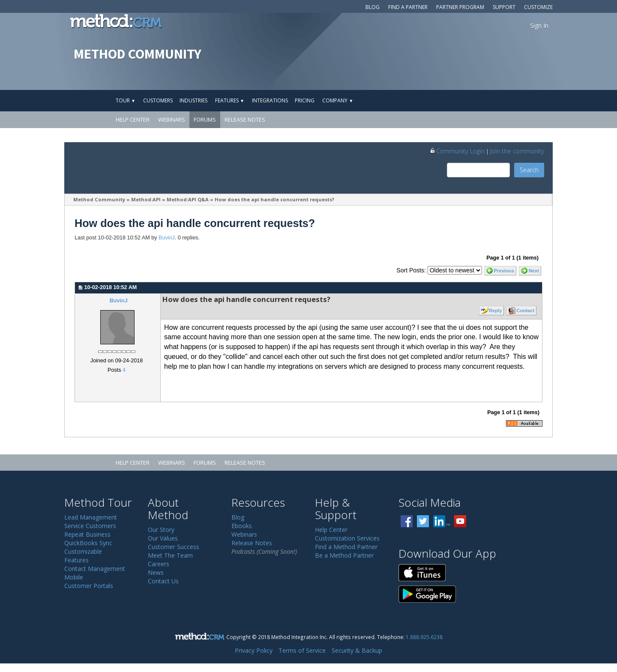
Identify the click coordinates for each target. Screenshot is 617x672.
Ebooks (242, 526)
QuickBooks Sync (88, 543)
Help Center (133, 119)
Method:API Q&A (188, 199)
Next (534, 271)
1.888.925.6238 (424, 637)
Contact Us (163, 581)
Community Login (457, 151)
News (156, 572)
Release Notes (245, 119)
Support (504, 7)
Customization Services (347, 538)
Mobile (74, 577)
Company (338, 100)
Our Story (161, 530)
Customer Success (174, 547)
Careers (159, 564)
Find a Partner (408, 7)
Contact (525, 311)
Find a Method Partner (346, 547)
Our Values (163, 538)
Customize (538, 7)
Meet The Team (170, 555)
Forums (205, 119)
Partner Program (460, 7)
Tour (126, 100)
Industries (193, 100)
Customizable (83, 551)
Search (529, 170)
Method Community (99, 199)
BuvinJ (167, 238)
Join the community (517, 151)
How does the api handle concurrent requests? (274, 199)
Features (230, 100)
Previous (504, 271)
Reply (495, 311)
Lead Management (91, 517)
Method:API (146, 199)
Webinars (172, 119)
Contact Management (95, 569)
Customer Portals (89, 586)
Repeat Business (87, 534)
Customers (158, 100)
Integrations (270, 100)
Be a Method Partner (344, 555)
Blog (373, 7)
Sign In (539, 25)
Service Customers (90, 526)
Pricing (305, 100)
